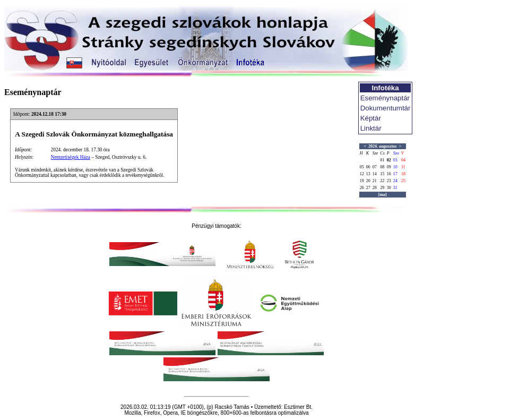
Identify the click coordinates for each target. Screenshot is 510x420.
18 (403, 174)
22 (382, 181)
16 (389, 174)
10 (395, 167)
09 (389, 167)
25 (403, 181)
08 (382, 167)
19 (362, 181)
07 (375, 167)
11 (403, 167)
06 (368, 167)
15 (382, 174)
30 (389, 188)
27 (368, 188)
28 (375, 188)
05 (362, 167)
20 (368, 181)
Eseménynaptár (385, 98)
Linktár (371, 128)
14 (375, 174)
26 (362, 188)
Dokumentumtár (386, 108)
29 (382, 188)
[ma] (383, 195)
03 (395, 160)
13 (368, 174)
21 (375, 181)
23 (389, 181)
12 (362, 174)
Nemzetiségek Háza (71, 157)
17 (395, 174)
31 (395, 188)
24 (395, 181)
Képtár (371, 118)
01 (382, 160)
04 (403, 160)
